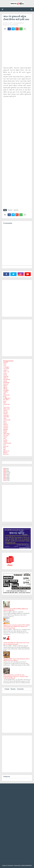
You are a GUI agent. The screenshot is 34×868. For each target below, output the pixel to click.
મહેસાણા (5, 429)
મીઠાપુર (5, 431)
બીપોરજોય (6, 417)
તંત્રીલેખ (6, 392)
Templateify (10, 866)
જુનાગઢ (5, 386)
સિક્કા (5, 448)
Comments (20, 689)
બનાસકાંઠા (6, 415)
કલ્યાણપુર (6, 367)
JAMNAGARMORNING (26, 866)
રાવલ (5, 439)
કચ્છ (5, 365)
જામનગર (7, 25)
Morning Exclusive (8, 361)
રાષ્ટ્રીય (5, 440)
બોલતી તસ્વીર (7, 420)
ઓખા (5, 364)
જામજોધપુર (6, 383)
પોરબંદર (5, 411)
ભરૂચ (5, 421)
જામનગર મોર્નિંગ (9, 23)
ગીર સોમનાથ (7, 379)
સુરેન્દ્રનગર (6, 451)
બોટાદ (5, 418)
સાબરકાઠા (6, 446)
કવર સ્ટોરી (6, 369)
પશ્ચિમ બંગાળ (7, 409)
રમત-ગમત (6, 435)
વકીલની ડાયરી (7, 443)
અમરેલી (5, 362)
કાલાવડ (5, 370)
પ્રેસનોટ (5, 414)
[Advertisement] (17, 50)
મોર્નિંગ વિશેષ (6, 434)
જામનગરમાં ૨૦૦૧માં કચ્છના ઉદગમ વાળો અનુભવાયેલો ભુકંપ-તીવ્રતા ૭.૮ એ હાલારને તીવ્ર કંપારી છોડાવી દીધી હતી (16, 676)
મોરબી (5, 432)
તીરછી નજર (6, 395)
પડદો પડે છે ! (6, 407)
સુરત (4, 449)
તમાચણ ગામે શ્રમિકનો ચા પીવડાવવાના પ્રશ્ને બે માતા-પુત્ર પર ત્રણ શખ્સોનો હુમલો (16, 643)
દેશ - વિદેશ (6, 400)
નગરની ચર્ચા (6, 404)
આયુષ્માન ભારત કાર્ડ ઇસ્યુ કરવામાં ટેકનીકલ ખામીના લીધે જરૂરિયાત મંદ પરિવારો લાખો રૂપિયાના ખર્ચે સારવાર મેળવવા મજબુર (16, 626)
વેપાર (5, 445)
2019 (5, 479)
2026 (5, 469)
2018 (5, 480)
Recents (13, 689)
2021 (5, 476)
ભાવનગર (6, 425)
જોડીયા (5, 389)
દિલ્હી (5, 397)
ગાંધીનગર (6, 378)
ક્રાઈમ (5, 375)
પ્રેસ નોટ (16, 210)
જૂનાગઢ (5, 387)
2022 (5, 474)
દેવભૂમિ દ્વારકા (7, 398)
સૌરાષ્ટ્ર (5, 453)
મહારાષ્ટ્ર (6, 428)
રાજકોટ (5, 437)
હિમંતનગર (6, 454)
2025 (5, 470)
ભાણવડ (5, 423)
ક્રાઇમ (5, 373)
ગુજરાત (5, 381)
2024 (5, 471)
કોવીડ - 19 (6, 372)
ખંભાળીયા (6, 376)
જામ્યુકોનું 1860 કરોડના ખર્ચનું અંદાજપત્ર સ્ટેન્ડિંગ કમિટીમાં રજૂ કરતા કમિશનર (16, 660)
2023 (5, 473)
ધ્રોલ (5, 403)
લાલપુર (5, 442)
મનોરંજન (6, 426)
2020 (5, 477)
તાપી (4, 393)
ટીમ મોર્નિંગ (6, 390)
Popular (7, 689)
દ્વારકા (5, 401)
